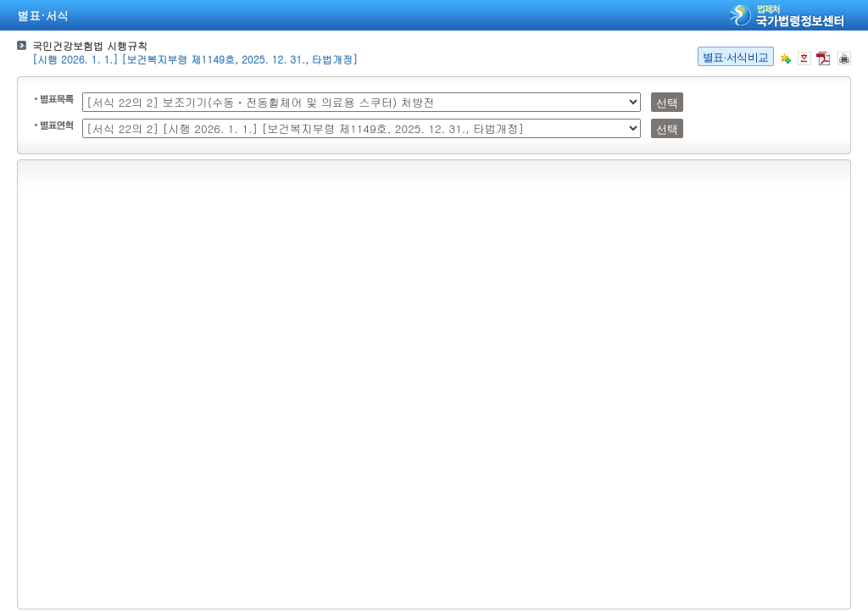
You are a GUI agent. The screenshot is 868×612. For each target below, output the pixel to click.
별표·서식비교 (736, 57)
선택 (667, 103)
